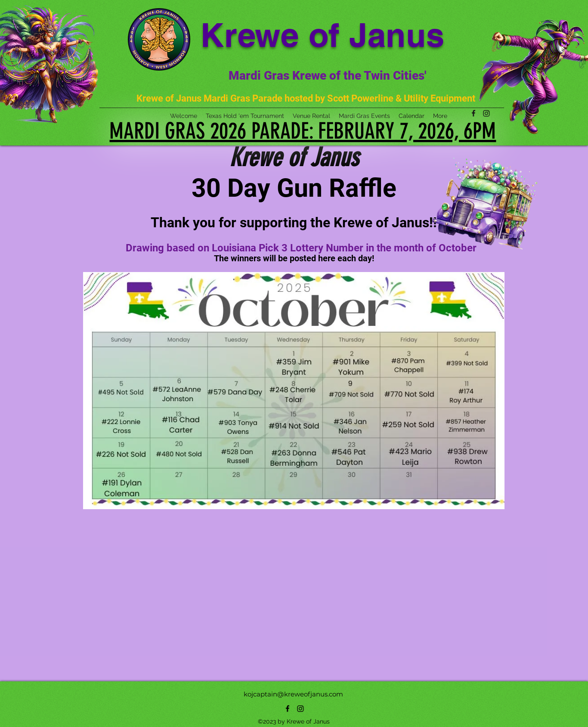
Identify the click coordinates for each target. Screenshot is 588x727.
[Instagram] (300, 708)
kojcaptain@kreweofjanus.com (293, 694)
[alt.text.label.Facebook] (288, 708)
